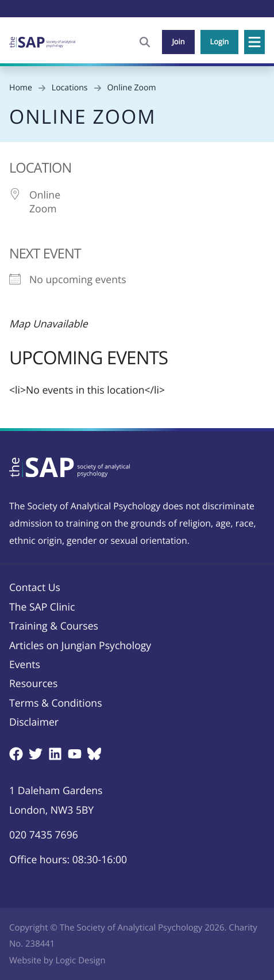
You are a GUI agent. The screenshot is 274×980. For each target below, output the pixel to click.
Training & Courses (54, 626)
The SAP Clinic (42, 607)
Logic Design (80, 960)
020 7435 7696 (44, 835)
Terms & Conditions (56, 703)
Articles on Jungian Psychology (80, 646)
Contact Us (35, 588)
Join (178, 41)
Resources (33, 684)
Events (25, 665)
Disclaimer (34, 722)
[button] (254, 42)
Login (219, 41)
